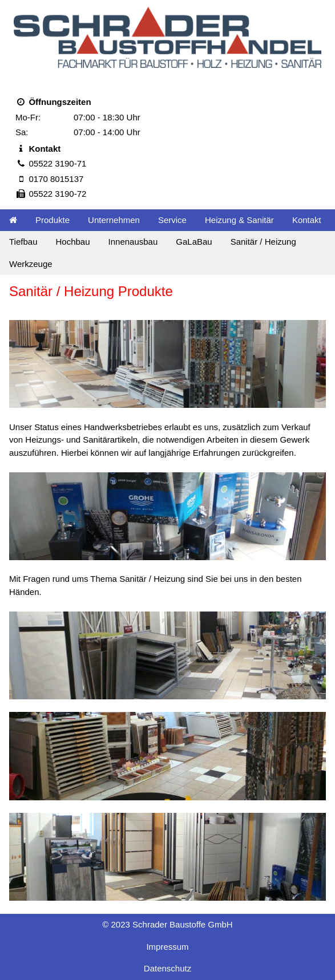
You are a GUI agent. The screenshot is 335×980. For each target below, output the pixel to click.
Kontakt (307, 220)
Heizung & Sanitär (239, 220)
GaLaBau (194, 242)
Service (172, 220)
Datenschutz (167, 968)
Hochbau (72, 242)
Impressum (167, 947)
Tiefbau (23, 242)
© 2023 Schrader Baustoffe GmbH (167, 924)
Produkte (53, 220)
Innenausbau (133, 242)
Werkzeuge (31, 264)
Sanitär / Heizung (263, 242)
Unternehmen (114, 220)
